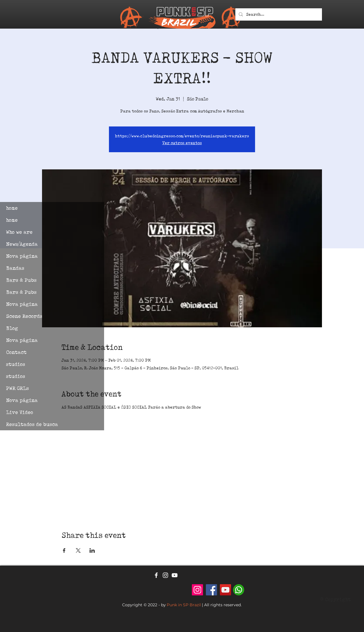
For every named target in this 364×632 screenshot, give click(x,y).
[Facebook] (211, 590)
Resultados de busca (32, 424)
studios (16, 364)
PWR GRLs (17, 388)
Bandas (15, 268)
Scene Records (24, 316)
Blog (12, 328)
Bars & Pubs (21, 280)
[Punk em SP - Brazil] (197, 590)
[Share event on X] (78, 550)
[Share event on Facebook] (64, 550)
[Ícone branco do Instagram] (165, 575)
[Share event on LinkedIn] (92, 550)
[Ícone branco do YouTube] (175, 575)
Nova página (22, 256)
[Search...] (278, 14)
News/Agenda (22, 244)
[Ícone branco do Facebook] (156, 575)
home (12, 208)
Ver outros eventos (182, 143)
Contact (16, 352)
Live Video (20, 412)
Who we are (19, 232)
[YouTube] (225, 590)
